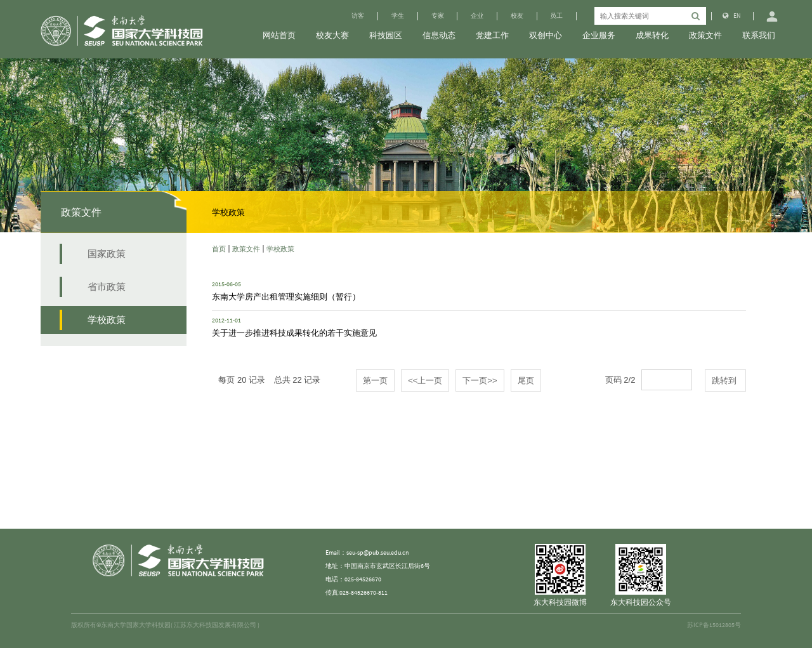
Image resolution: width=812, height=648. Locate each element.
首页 (219, 249)
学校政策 (280, 249)
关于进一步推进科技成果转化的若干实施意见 (294, 333)
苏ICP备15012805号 (714, 625)
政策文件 (246, 249)
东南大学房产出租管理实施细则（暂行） (286, 296)
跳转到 (725, 380)
